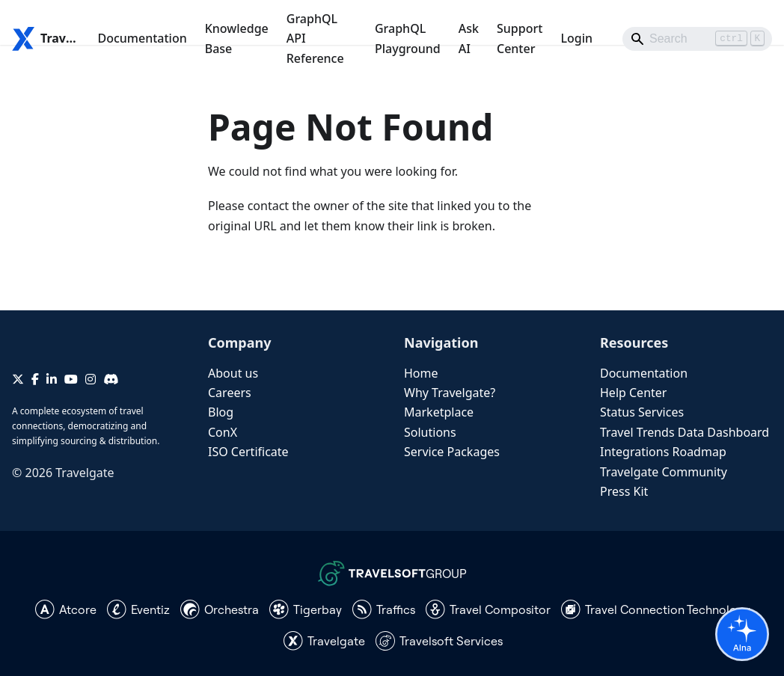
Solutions (430, 432)
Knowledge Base (237, 38)
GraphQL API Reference (315, 39)
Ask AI (469, 38)
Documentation (142, 38)
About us (233, 373)
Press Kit (624, 491)
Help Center (633, 393)
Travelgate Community (664, 472)
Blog (221, 412)
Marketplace (439, 412)
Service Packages (452, 452)
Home (421, 373)
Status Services (642, 412)
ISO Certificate (248, 452)
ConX (223, 432)
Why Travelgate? (450, 393)
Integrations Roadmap (663, 452)
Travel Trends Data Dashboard (685, 432)
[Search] (697, 39)
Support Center (520, 38)
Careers (230, 393)
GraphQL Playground (408, 38)
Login (576, 38)
